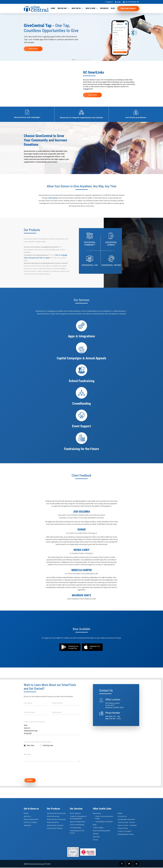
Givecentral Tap (52, 731)
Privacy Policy (123, 829)
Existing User (47, 745)
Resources (104, 8)
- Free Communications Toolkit (104, 818)
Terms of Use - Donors (126, 823)
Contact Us (122, 817)
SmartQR (52, 733)
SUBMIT (31, 781)
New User (29, 745)
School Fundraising (77, 825)
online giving (53, 198)
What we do (76, 8)
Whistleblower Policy (126, 835)
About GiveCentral (31, 820)
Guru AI (52, 728)
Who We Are (62, 8)
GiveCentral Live (53, 817)
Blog (113, 8)
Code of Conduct (125, 832)
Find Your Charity (128, 8)
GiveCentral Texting (55, 829)
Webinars (27, 826)
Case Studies (98, 828)
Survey (95, 840)
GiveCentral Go (53, 823)
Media (120, 814)
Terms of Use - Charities (127, 826)
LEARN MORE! (33, 49)
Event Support (75, 814)
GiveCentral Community (56, 820)
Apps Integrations (77, 822)
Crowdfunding (75, 828)
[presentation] (40, 771)
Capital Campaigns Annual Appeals (78, 818)
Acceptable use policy (126, 820)
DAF (52, 725)
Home (53, 8)
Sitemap (96, 837)
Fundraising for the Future (77, 832)
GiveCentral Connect (55, 826)
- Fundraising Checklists (104, 822)
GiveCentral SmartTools (56, 814)
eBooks (96, 834)
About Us (27, 817)
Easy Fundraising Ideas (102, 831)
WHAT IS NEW (90, 8)
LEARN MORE (92, 95)
